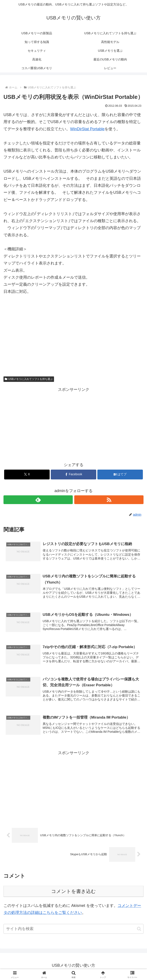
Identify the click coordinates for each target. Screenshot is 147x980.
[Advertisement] (73, 333)
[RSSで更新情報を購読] (109, 500)
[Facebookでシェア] (73, 475)
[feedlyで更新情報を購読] (38, 500)
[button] (139, 931)
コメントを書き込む (73, 893)
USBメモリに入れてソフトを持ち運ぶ (29, 379)
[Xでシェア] (27, 475)
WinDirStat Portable (87, 129)
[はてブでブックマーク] (120, 475)
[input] (73, 931)
